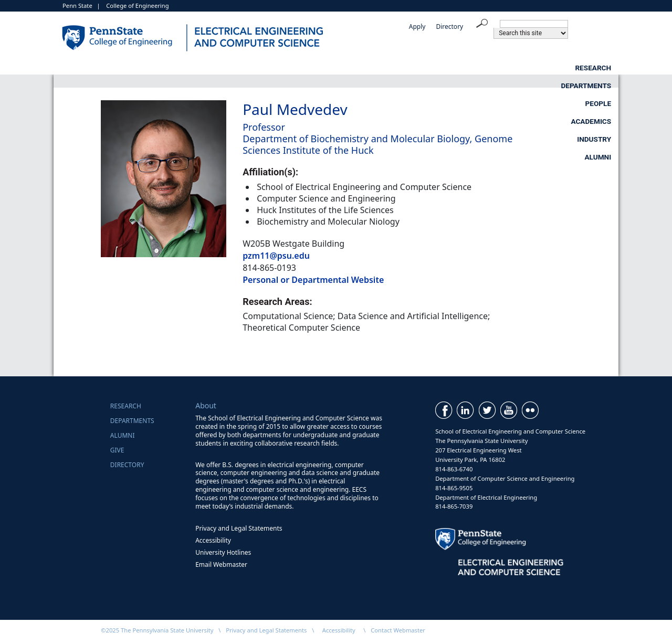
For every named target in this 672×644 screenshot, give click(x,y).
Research (155, 68)
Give (117, 450)
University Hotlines (223, 552)
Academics (426, 68)
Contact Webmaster (398, 630)
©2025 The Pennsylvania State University (157, 630)
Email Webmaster (221, 564)
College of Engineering (137, 6)
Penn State (77, 6)
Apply (417, 27)
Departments (250, 68)
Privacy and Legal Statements (239, 528)
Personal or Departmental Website (313, 280)
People (341, 68)
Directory (449, 27)
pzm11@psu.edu (276, 256)
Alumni (598, 68)
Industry (515, 68)
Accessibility (213, 540)
